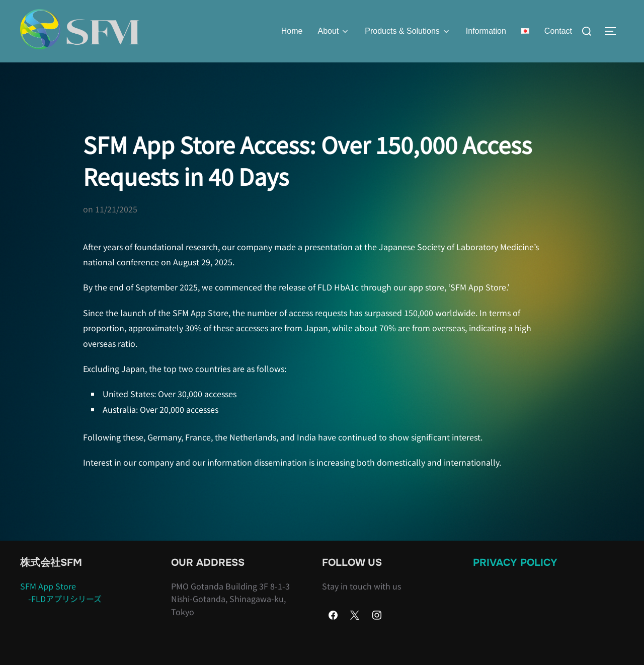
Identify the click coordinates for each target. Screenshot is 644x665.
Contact (558, 31)
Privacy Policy (515, 582)
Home (292, 31)
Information (486, 31)
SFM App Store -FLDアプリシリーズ (61, 612)
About (334, 31)
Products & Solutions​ (408, 31)
